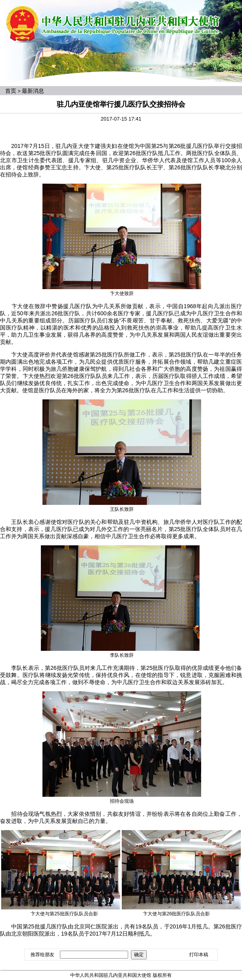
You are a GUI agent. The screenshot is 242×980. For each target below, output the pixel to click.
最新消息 (33, 91)
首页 (11, 91)
